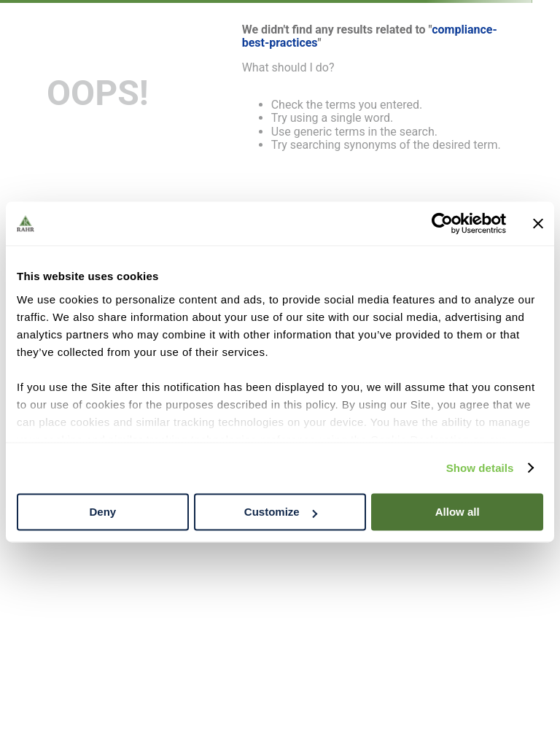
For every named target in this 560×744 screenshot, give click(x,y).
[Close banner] (538, 223)
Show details (480, 468)
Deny (102, 512)
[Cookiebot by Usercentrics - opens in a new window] (442, 223)
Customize (281, 512)
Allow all (458, 512)
